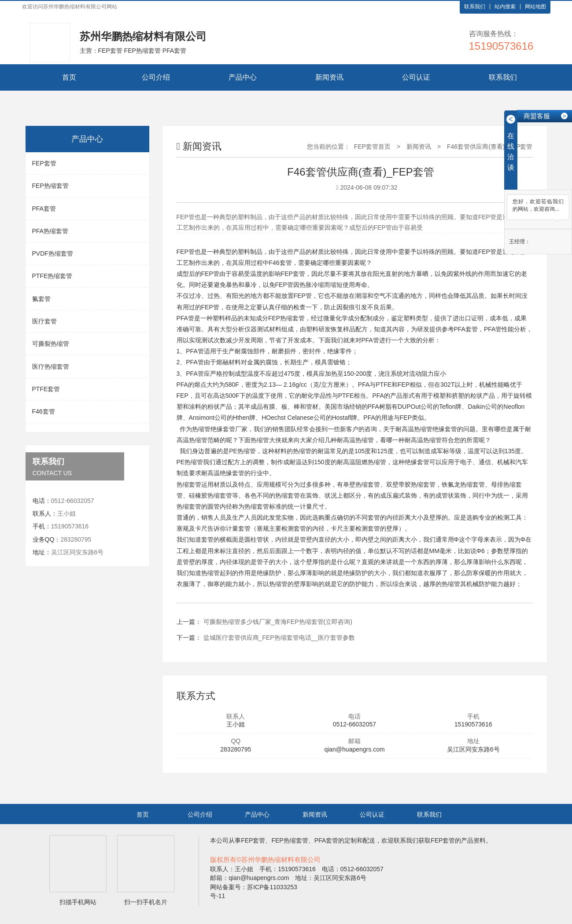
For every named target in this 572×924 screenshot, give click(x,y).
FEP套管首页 (372, 147)
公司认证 (416, 77)
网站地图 (535, 7)
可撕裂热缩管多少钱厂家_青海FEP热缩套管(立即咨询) (278, 622)
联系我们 (475, 7)
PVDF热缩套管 (53, 253)
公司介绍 (156, 77)
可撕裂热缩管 (51, 344)
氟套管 (41, 299)
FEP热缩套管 (50, 186)
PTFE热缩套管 (52, 276)
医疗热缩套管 (51, 367)
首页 (69, 77)
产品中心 (243, 77)
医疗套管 (44, 321)
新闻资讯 (329, 77)
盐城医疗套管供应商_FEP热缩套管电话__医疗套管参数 (279, 638)
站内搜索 (505, 7)
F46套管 (44, 411)
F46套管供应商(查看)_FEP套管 (490, 147)
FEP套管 (44, 163)
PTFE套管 (46, 389)
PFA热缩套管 (50, 231)
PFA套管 (44, 209)
